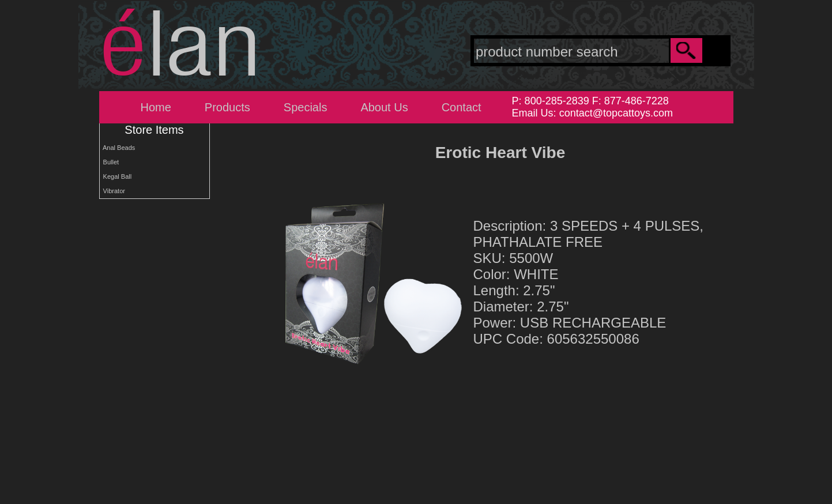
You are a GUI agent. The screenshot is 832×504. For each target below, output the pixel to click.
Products (227, 107)
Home (156, 107)
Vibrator (112, 191)
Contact (462, 107)
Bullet (110, 162)
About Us (384, 107)
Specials (306, 107)
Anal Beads (118, 148)
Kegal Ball (116, 176)
